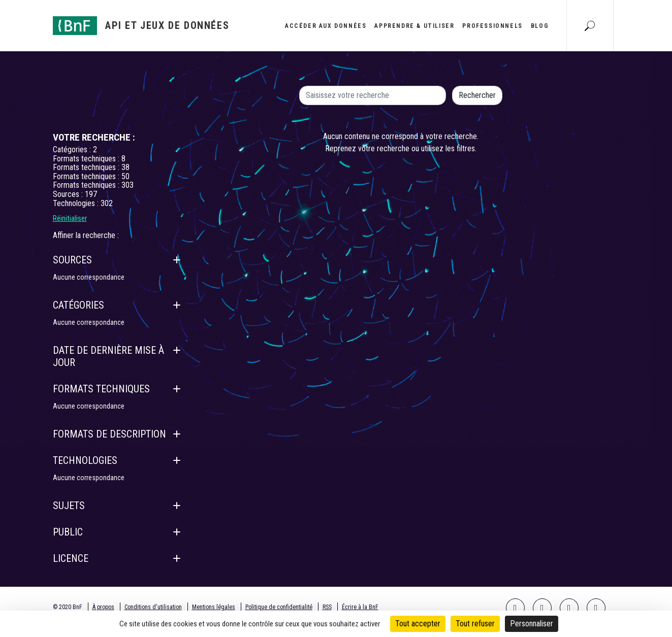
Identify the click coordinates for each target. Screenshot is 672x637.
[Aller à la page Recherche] (590, 25)
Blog (540, 26)
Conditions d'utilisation (153, 607)
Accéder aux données (326, 26)
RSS (327, 607)
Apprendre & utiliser (414, 26)
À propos (103, 607)
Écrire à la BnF (360, 607)
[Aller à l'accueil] (141, 26)
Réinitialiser (70, 218)
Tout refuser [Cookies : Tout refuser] (475, 624)
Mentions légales (214, 607)
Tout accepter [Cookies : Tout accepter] (418, 624)
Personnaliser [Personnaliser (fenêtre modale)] (532, 624)
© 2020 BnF (68, 607)
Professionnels (492, 26)
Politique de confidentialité (279, 607)
